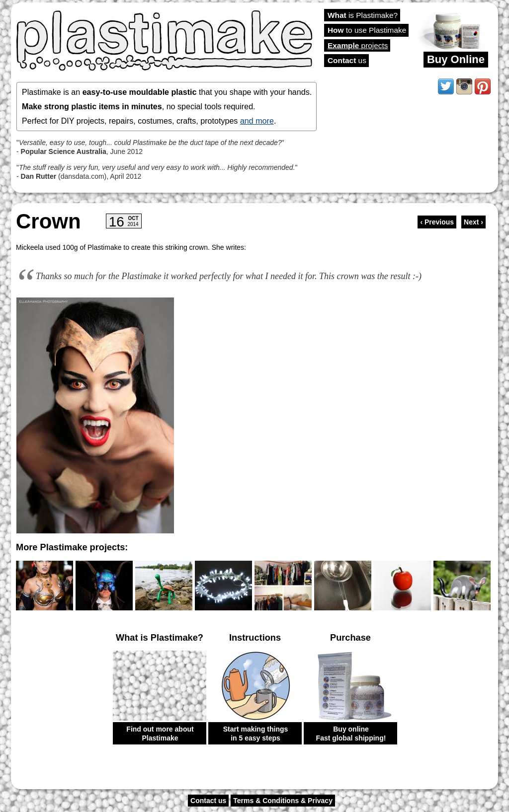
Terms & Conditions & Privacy (283, 801)
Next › (473, 222)
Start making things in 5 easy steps (256, 734)
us (347, 60)
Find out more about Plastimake (160, 734)
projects (358, 45)
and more (257, 121)
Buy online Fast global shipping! (351, 734)
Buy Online (456, 59)
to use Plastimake (367, 30)
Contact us (208, 801)
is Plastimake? (363, 15)
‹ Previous (437, 222)
